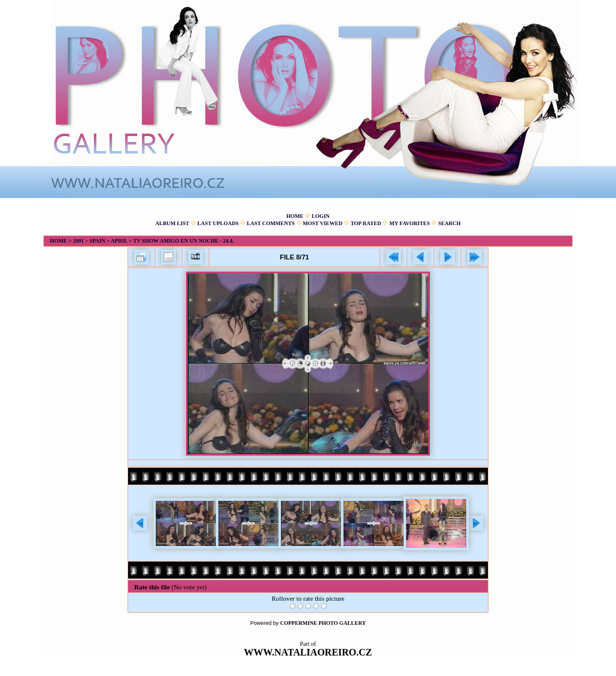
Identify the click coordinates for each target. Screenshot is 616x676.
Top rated (366, 223)
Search (449, 223)
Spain (97, 241)
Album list (172, 223)
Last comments (271, 223)
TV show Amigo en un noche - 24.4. (183, 241)
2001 (78, 241)
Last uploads (218, 223)
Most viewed (322, 223)
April (119, 241)
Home (295, 216)
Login (321, 216)
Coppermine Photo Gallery (323, 623)
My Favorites (409, 223)
